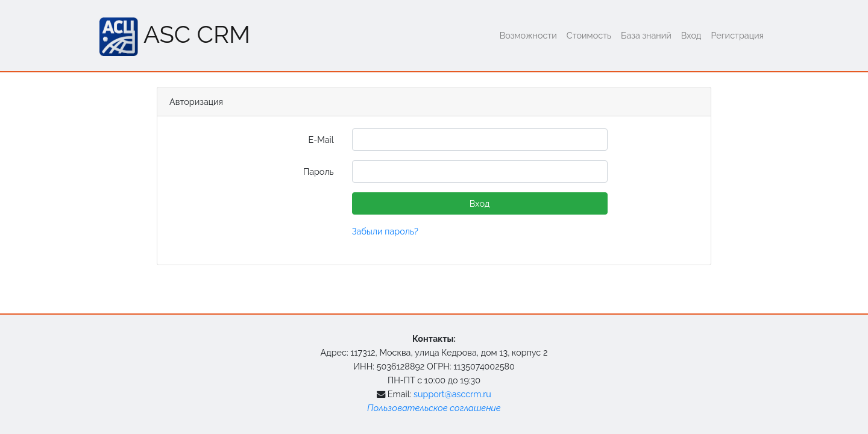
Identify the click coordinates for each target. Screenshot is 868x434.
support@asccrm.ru (452, 394)
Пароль (319, 171)
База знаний (646, 35)
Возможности (528, 35)
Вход (691, 35)
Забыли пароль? (385, 231)
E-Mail (321, 140)
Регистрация (737, 35)
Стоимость (589, 35)
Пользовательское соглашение (434, 408)
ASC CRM (175, 37)
